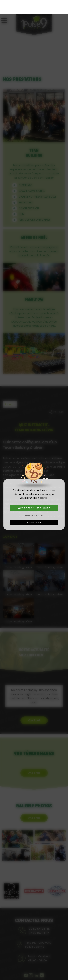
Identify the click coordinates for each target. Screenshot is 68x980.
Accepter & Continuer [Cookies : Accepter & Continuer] (34, 494)
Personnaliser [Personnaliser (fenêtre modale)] (34, 508)
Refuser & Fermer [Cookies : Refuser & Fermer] (34, 501)
